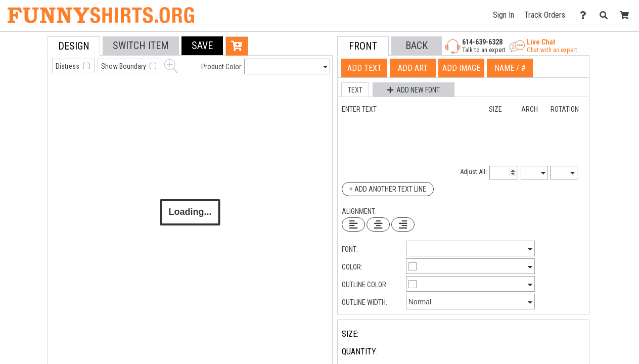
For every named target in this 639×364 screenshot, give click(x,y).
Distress (68, 66)
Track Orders (545, 15)
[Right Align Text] (403, 224)
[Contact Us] (586, 15)
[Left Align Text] (353, 224)
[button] (202, 46)
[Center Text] (378, 224)
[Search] (606, 15)
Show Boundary (124, 66)
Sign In (504, 15)
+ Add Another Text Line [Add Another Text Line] (388, 189)
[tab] (25, 101)
